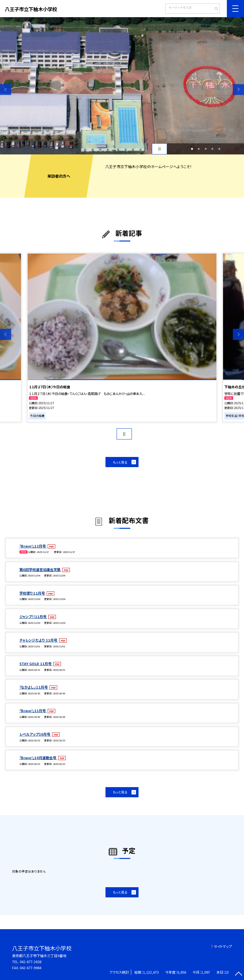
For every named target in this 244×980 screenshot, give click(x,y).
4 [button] (213, 149)
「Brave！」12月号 (33, 546)
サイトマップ (223, 946)
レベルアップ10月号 (35, 734)
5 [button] (219, 149)
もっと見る (120, 462)
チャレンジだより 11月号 (39, 640)
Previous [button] (6, 89)
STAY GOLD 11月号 (36, 664)
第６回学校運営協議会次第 (40, 569)
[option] (122, 86)
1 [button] (192, 149)
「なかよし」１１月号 (34, 687)
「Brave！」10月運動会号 (38, 758)
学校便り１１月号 (33, 593)
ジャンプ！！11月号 (33, 616)
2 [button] (199, 149)
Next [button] (238, 89)
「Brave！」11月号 (33, 711)
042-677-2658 (30, 962)
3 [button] (206, 149)
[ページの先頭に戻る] (238, 974)
